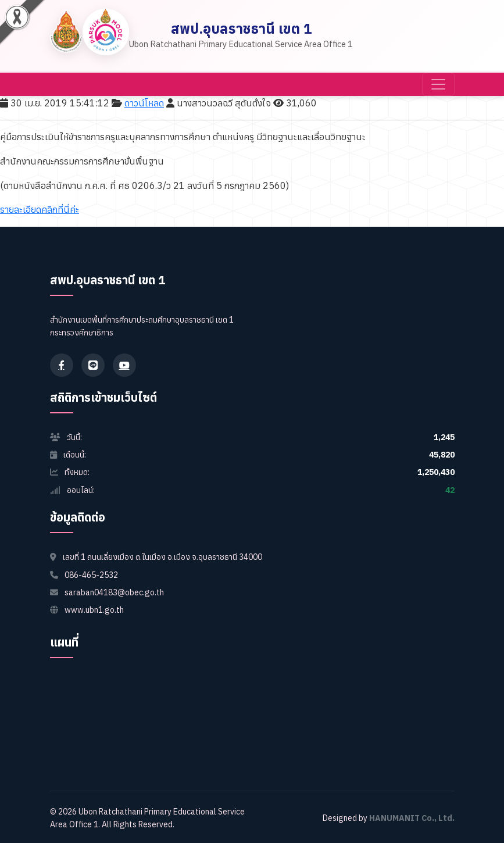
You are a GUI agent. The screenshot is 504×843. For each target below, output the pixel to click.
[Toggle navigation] (438, 84)
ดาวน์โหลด (144, 103)
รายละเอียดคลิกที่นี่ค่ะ (40, 209)
